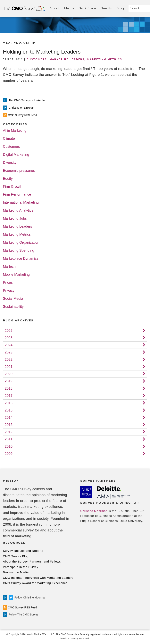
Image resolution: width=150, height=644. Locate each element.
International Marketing (21, 203)
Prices (8, 283)
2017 (9, 396)
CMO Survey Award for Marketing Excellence (35, 583)
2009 (9, 454)
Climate (9, 139)
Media (69, 8)
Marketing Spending (19, 251)
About (54, 8)
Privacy (9, 291)
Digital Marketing (16, 155)
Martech (9, 267)
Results (106, 8)
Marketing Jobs (15, 219)
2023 (9, 352)
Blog (120, 8)
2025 (9, 338)
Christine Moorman (94, 511)
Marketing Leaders (67, 59)
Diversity (10, 163)
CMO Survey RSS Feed (20, 607)
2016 (9, 403)
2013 (9, 425)
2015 (9, 410)
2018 (9, 388)
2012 (9, 432)
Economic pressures (19, 171)
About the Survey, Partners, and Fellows (32, 561)
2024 (9, 345)
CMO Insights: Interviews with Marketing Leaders (38, 578)
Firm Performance (17, 195)
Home (24, 8)
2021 (9, 367)
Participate (87, 8)
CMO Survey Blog (16, 556)
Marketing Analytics (18, 211)
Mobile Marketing (16, 275)
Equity (8, 179)
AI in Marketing (15, 131)
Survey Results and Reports (23, 551)
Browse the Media (16, 572)
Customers (37, 59)
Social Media (13, 299)
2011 (9, 439)
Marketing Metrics (104, 59)
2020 (9, 374)
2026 (9, 331)
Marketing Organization (21, 243)
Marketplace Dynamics (21, 259)
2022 (9, 360)
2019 (9, 381)
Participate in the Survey (21, 567)
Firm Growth (13, 187)
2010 (9, 446)
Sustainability (13, 307)
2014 (9, 418)
